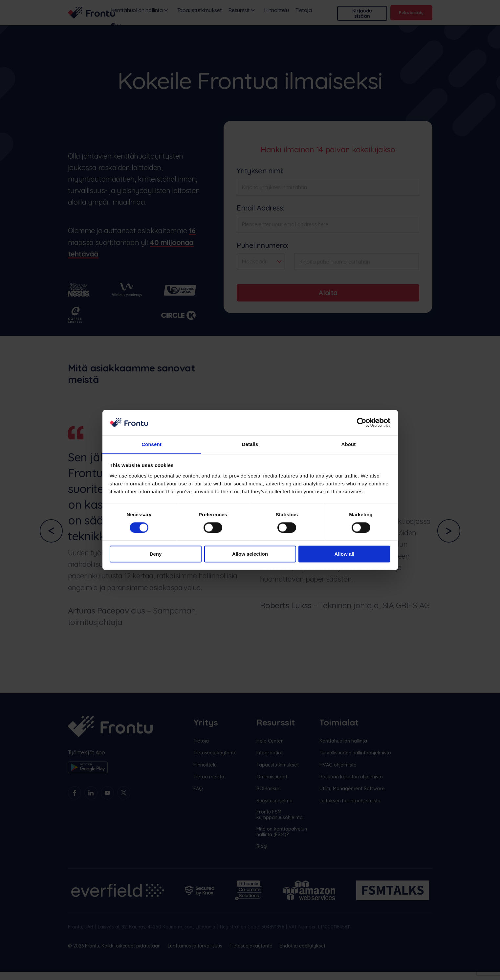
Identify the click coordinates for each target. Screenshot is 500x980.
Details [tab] (250, 444)
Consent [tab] (152, 444)
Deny (156, 554)
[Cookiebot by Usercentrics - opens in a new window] (362, 422)
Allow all (345, 554)
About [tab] (349, 444)
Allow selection (250, 554)
